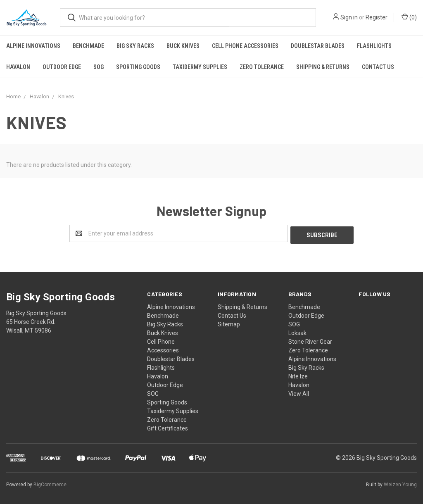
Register (377, 17)
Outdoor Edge (62, 67)
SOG (99, 67)
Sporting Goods (138, 67)
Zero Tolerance (262, 67)
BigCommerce (50, 483)
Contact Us (378, 67)
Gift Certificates (168, 427)
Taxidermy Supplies (200, 67)
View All (299, 392)
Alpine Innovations (33, 46)
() (409, 17)
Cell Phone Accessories (245, 46)
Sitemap (229, 323)
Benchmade (88, 46)
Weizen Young (400, 483)
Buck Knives (183, 46)
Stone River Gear (310, 340)
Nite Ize (298, 375)
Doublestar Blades (318, 46)
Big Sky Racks (135, 46)
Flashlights (374, 46)
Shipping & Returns (323, 67)
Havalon (18, 67)
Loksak (297, 331)
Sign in (349, 17)
